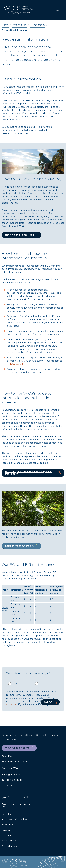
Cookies (6, 835)
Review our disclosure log (20, 235)
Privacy (6, 830)
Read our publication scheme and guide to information (29, 473)
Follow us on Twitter (19, 805)
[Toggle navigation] (54, 10)
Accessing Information (14, 819)
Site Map (7, 814)
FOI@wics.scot (15, 364)
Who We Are (19, 25)
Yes (17, 684)
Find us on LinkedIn (18, 797)
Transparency (38, 25)
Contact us (8, 786)
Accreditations (10, 846)
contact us (12, 705)
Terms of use (9, 825)
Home (5, 25)
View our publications (17, 748)
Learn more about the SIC (20, 546)
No (43, 684)
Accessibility (9, 841)
